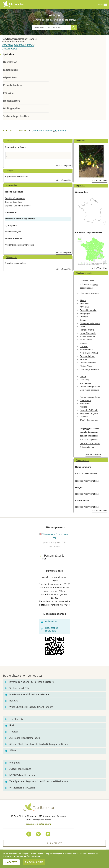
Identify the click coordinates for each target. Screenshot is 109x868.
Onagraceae (9, 49)
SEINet (11, 751)
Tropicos (12, 732)
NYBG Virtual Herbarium (21, 775)
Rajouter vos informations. (17, 176)
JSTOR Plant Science (18, 769)
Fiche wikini (49, 622)
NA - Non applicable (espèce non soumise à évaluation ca (90, 443)
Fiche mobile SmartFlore (50, 629)
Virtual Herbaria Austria (20, 788)
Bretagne (84, 317)
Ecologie (8, 93)
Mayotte (84, 407)
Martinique (85, 404)
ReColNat (12, 701)
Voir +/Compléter (64, 166)
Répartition (10, 78)
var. (24, 45)
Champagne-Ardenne (90, 323)
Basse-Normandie (88, 310)
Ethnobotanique (13, 85)
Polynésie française (89, 413)
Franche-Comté (87, 330)
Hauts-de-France (88, 336)
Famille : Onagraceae (15, 198)
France (83, 376)
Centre (83, 320)
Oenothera (7, 45)
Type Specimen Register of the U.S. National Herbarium (37, 782)
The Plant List (15, 719)
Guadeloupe (86, 400)
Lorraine (84, 346)
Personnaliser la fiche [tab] (52, 557)
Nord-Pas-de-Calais (89, 353)
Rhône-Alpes (86, 366)
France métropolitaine (90, 387)
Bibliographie (11, 108)
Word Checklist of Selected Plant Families (29, 707)
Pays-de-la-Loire (87, 356)
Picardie (84, 359)
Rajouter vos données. (15, 263)
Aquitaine (84, 304)
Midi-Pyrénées (86, 350)
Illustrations (10, 70)
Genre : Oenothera (14, 202)
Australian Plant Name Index (23, 738)
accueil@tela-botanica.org (38, 824)
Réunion (84, 417)
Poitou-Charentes (88, 363)
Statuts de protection (16, 116)
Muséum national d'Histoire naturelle (27, 695)
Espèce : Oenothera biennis (18, 206)
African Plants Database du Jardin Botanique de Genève (37, 744)
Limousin (84, 343)
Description (10, 62)
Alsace (83, 300)
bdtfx (23, 131)
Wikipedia (13, 763)
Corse (83, 327)
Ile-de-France (86, 340)
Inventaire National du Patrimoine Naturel (30, 682)
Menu (103, 4)
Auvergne (84, 307)
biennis (18, 45)
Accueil (8, 131)
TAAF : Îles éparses (89, 420)
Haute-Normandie (88, 333)
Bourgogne (85, 313)
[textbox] (52, 28)
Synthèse (9, 54)
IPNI (10, 725)
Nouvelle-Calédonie (89, 410)
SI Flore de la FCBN (17, 688)
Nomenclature (12, 101)
